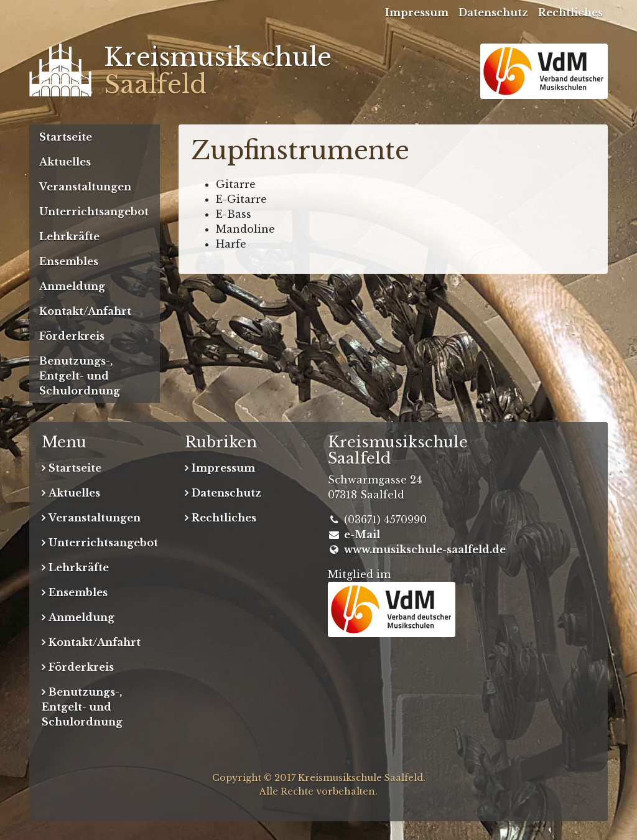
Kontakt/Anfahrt (85, 311)
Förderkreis (72, 336)
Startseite (66, 137)
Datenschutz (493, 12)
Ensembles (69, 261)
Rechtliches (570, 12)
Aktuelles (65, 162)
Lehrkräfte (69, 236)
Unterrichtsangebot (94, 212)
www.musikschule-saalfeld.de (425, 549)
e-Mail (362, 534)
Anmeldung (72, 286)
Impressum (417, 12)
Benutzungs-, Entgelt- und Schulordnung (80, 376)
